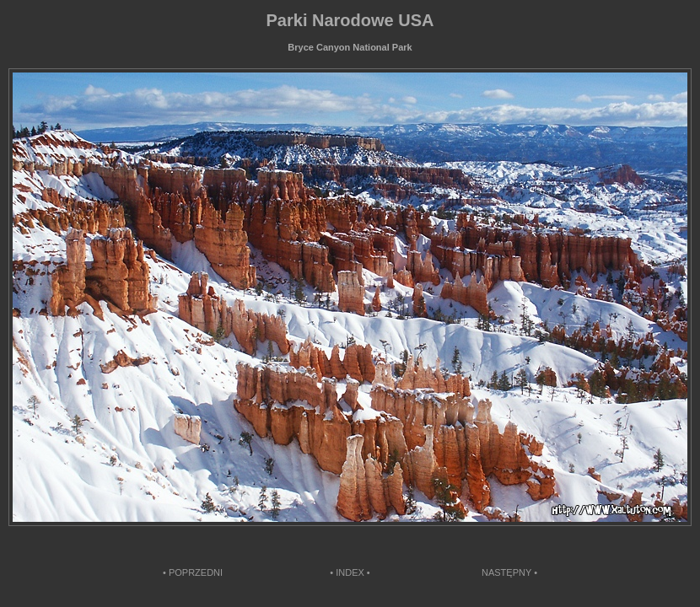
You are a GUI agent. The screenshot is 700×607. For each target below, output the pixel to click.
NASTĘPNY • (509, 572)
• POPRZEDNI (193, 572)
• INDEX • (350, 572)
